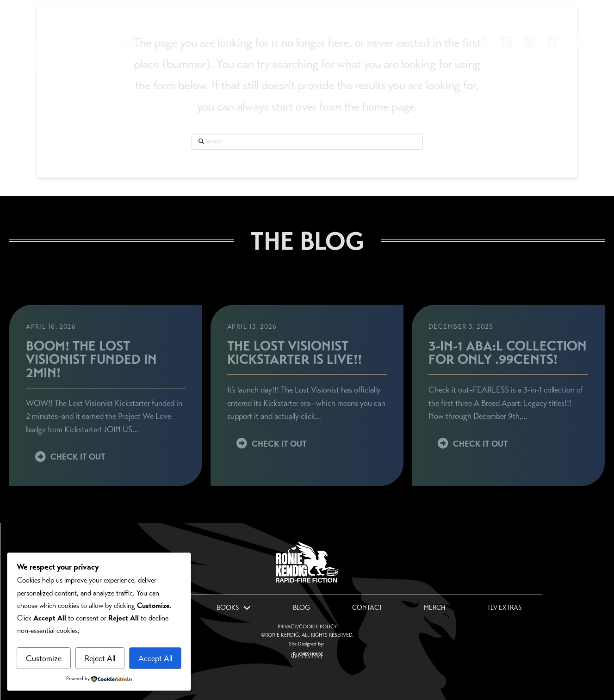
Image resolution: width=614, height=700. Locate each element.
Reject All (100, 658)
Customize (44, 658)
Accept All (155, 658)
